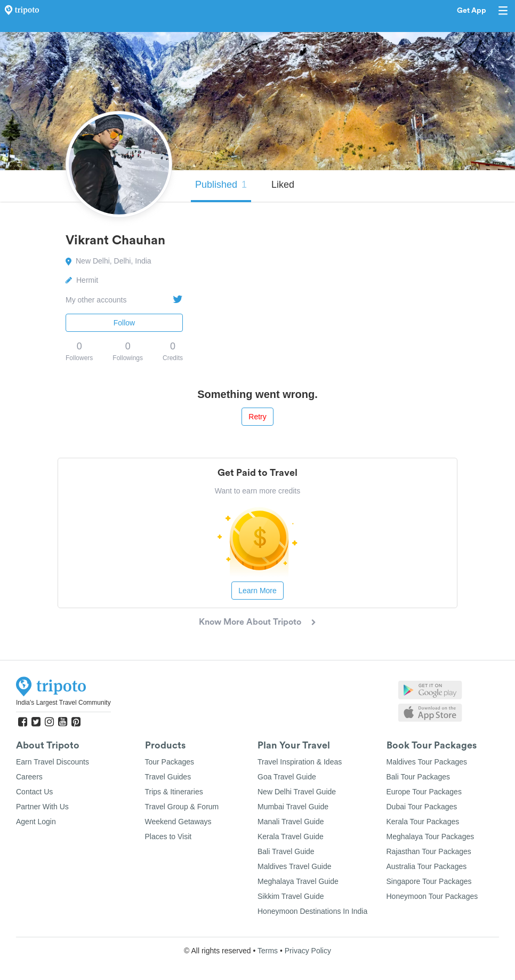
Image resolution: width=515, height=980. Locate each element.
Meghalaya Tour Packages (430, 836)
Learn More (257, 591)
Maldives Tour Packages (427, 762)
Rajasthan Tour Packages (429, 851)
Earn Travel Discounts (53, 762)
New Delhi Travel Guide (297, 792)
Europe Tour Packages (424, 792)
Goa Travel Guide (287, 777)
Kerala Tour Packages (423, 822)
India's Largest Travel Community (63, 703)
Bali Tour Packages (419, 777)
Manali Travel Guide (291, 822)
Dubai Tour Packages (422, 807)
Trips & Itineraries (174, 792)
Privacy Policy (308, 951)
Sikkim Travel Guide (291, 896)
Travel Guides (168, 777)
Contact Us (34, 792)
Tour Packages (170, 762)
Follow (124, 323)
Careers (29, 777)
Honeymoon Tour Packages (432, 896)
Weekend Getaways (178, 822)
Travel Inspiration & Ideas (300, 762)
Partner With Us (42, 807)
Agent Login (36, 822)
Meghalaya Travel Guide (298, 881)
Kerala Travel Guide (291, 836)
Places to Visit (168, 836)
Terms (268, 951)
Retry (257, 417)
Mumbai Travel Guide (293, 807)
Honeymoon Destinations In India (312, 911)
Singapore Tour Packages (429, 881)
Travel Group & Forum (182, 807)
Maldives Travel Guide (295, 866)
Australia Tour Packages (427, 866)
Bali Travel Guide (286, 851)
